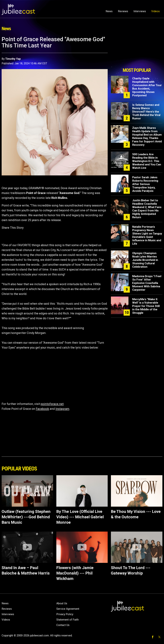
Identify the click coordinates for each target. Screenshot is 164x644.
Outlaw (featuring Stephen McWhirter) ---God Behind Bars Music (26, 517)
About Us (62, 603)
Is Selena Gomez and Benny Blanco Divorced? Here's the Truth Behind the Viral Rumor (146, 112)
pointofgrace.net (52, 404)
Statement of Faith (67, 620)
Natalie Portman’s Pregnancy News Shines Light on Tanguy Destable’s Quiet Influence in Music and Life (147, 235)
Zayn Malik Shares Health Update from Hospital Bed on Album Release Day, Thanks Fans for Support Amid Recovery (147, 136)
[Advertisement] (137, 51)
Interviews (140, 11)
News (109, 11)
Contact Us (63, 625)
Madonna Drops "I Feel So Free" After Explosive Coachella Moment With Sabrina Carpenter (147, 283)
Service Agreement (68, 609)
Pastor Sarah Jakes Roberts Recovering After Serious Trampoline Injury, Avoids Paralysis (145, 184)
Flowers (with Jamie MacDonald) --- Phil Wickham (75, 573)
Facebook (42, 409)
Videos (155, 11)
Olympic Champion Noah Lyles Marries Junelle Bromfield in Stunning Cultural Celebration (145, 260)
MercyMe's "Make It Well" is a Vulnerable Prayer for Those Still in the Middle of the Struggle (146, 306)
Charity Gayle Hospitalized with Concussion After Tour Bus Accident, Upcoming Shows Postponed (147, 87)
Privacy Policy (65, 614)
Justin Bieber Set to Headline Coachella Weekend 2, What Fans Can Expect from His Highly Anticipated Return (147, 209)
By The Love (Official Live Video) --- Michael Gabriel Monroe (80, 517)
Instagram (62, 409)
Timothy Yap (13, 59)
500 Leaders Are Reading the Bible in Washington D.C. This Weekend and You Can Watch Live (147, 161)
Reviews (123, 11)
